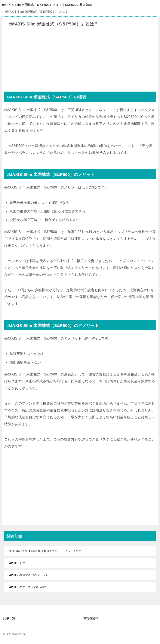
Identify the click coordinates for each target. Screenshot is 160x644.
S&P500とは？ (16, 563)
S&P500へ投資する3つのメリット (28, 575)
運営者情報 (91, 618)
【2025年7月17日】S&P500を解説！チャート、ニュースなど (44, 551)
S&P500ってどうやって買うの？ (27, 587)
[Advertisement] (80, 62)
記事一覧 (9, 618)
